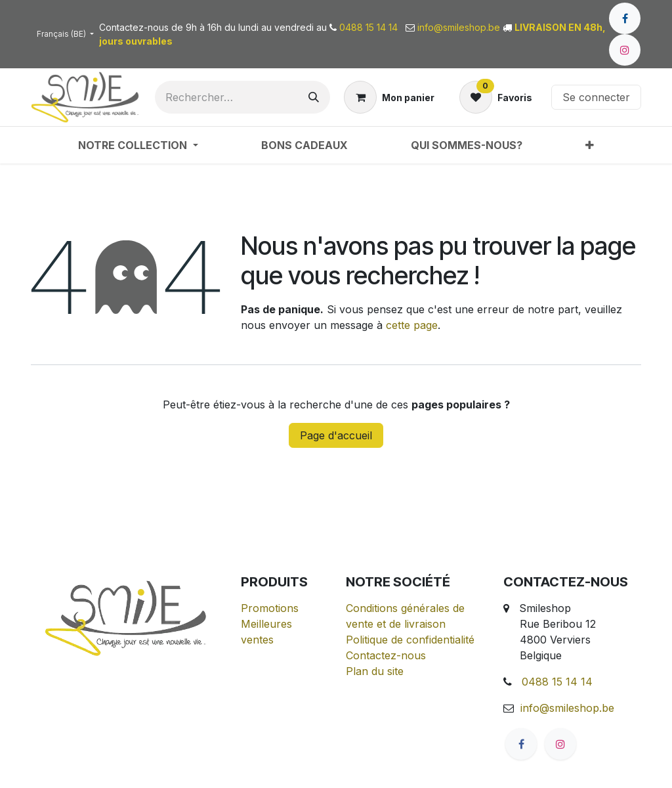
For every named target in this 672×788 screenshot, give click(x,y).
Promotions (270, 608)
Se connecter (596, 97)
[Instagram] (625, 50)
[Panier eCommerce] (389, 97)
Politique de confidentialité (410, 640)
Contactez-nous (386, 655)
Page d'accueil (336, 435)
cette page (412, 325)
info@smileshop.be (567, 708)
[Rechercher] (314, 97)
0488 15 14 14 (557, 682)
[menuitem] (138, 145)
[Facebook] (625, 18)
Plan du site (375, 671)
